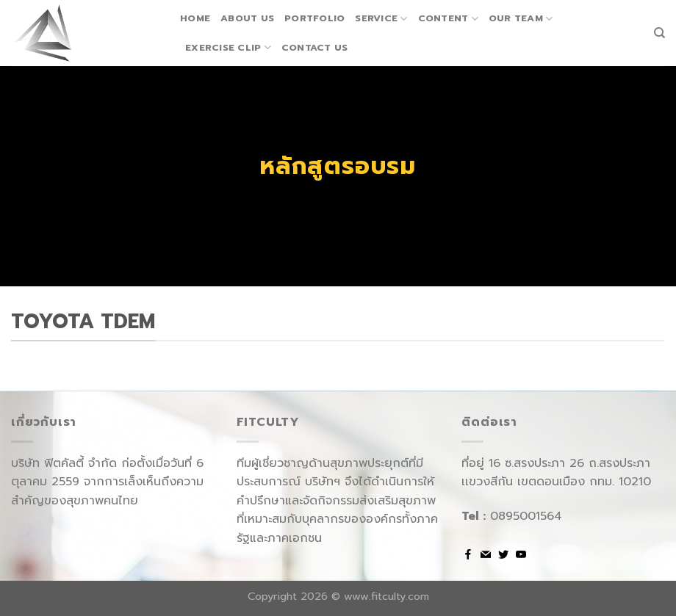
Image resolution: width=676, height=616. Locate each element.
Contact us (315, 47)
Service (381, 18)
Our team (521, 18)
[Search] (659, 33)
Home (195, 18)
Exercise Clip (228, 48)
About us (247, 18)
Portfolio (314, 18)
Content (448, 18)
